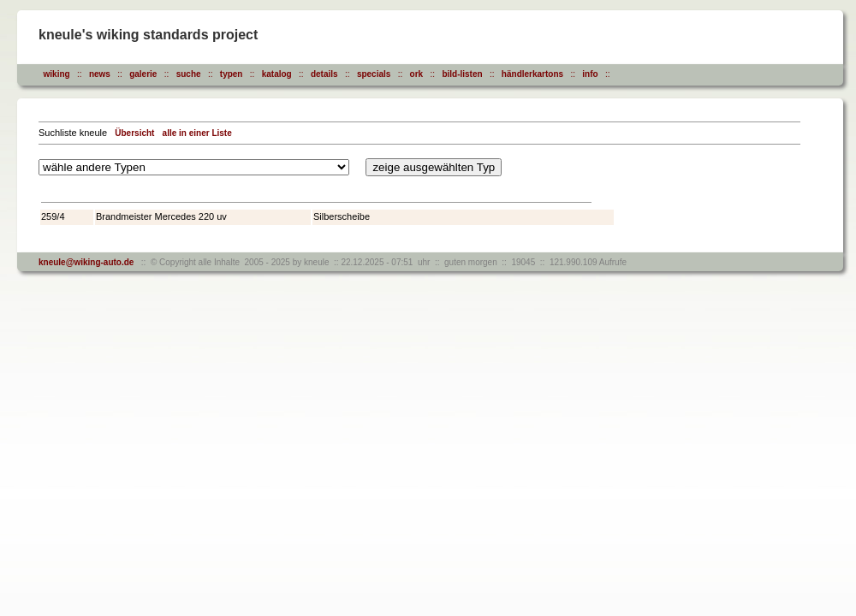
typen (232, 74)
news (100, 74)
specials (374, 74)
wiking (57, 74)
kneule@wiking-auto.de (86, 262)
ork (417, 74)
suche (189, 74)
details (324, 74)
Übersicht (134, 133)
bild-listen (462, 74)
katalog (277, 74)
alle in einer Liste (197, 133)
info (590, 74)
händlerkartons (532, 74)
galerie (143, 74)
